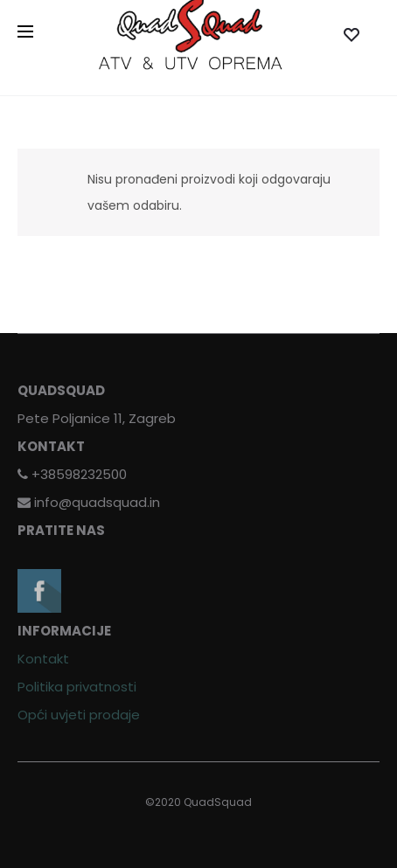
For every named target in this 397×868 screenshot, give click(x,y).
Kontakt (43, 659)
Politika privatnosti (77, 687)
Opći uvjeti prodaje (79, 715)
